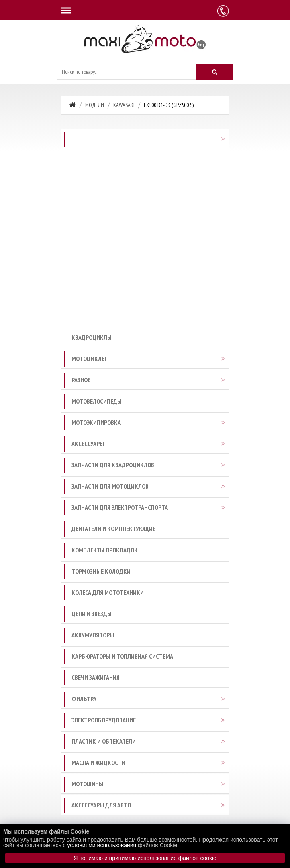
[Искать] (215, 72)
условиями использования (102, 845)
